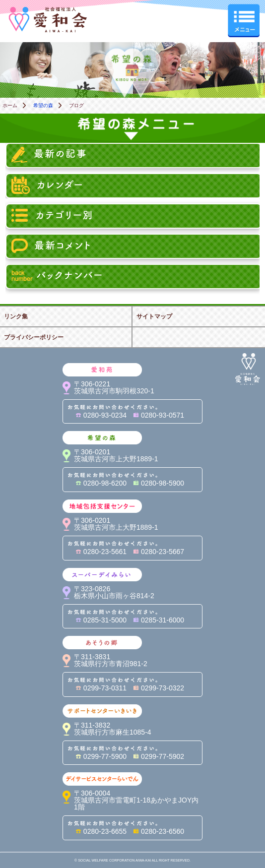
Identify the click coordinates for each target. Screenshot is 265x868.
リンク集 (16, 316)
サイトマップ (154, 316)
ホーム (10, 105)
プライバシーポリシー (34, 337)
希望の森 (43, 105)
